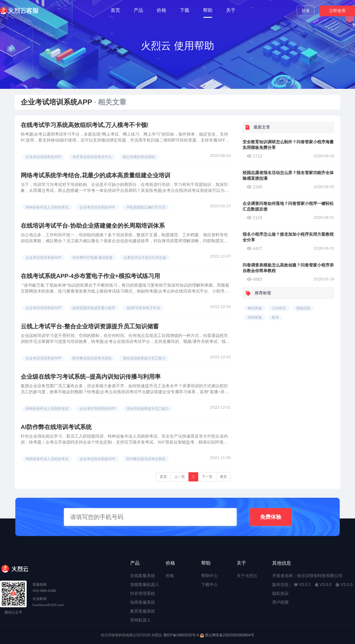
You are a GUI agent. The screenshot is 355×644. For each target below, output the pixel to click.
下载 (185, 10)
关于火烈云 (247, 576)
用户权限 (280, 602)
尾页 (223, 477)
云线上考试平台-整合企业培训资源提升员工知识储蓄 (90, 326)
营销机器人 (141, 620)
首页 (115, 10)
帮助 (208, 10)
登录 (306, 11)
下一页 (207, 477)
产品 (138, 10)
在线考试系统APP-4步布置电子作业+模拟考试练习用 (90, 276)
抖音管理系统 (143, 593)
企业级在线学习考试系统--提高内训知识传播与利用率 (91, 377)
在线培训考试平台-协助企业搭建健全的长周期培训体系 (93, 226)
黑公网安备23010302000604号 (229, 635)
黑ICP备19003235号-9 (181, 635)
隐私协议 (280, 593)
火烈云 (157, 635)
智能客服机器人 (145, 584)
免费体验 (271, 517)
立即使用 (337, 11)
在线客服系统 (143, 576)
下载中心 (209, 584)
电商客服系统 (143, 602)
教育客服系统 (143, 611)
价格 (162, 10)
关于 (231, 10)
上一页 (180, 477)
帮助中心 (209, 576)
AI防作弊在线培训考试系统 (56, 427)
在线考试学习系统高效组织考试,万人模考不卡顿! (85, 125)
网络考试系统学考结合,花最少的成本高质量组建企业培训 (96, 175)
